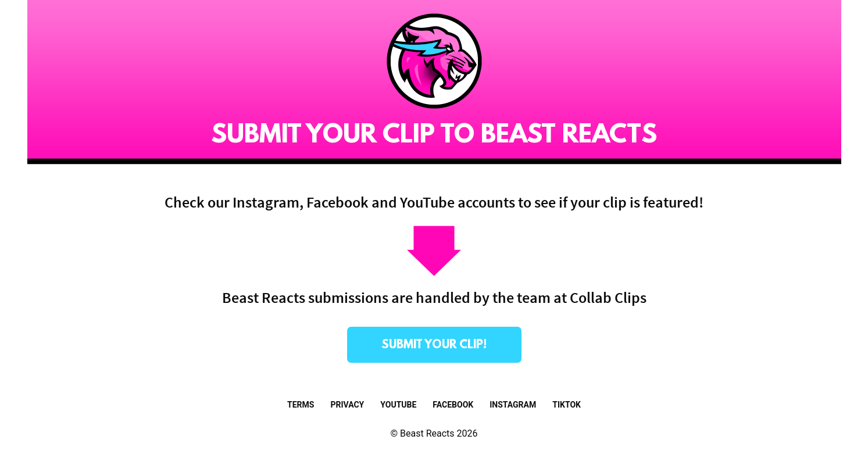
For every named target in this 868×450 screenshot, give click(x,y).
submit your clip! (434, 345)
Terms (301, 405)
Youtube (398, 405)
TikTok (567, 405)
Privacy (347, 405)
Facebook (453, 405)
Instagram (513, 405)
